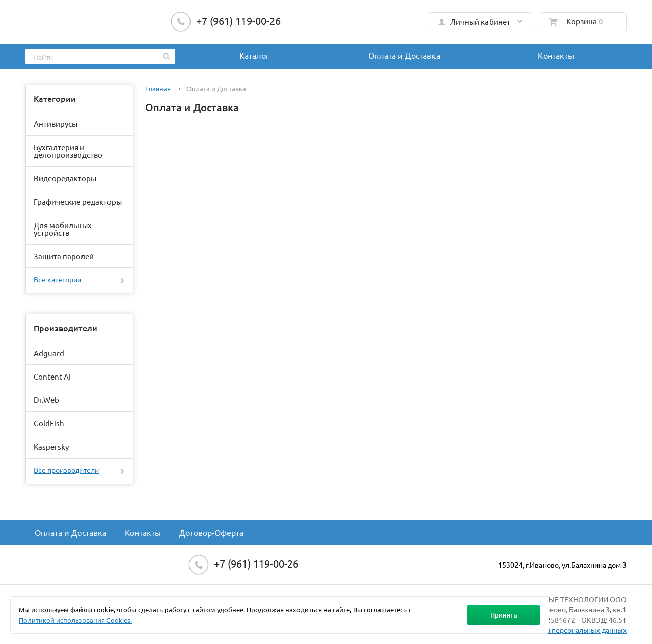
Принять (504, 615)
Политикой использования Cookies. (75, 620)
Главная (158, 88)
